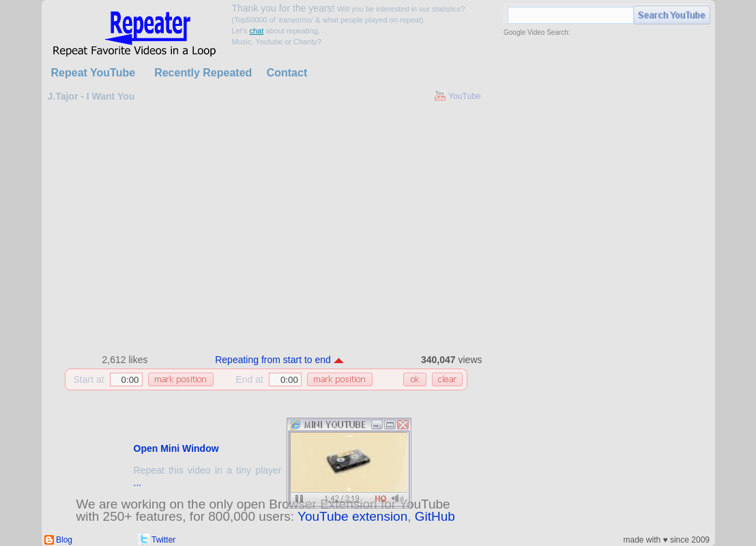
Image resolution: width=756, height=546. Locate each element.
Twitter (163, 540)
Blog (64, 540)
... (138, 483)
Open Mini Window (176, 448)
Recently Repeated (203, 73)
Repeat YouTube (93, 73)
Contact (287, 73)
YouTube (464, 96)
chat (256, 31)
